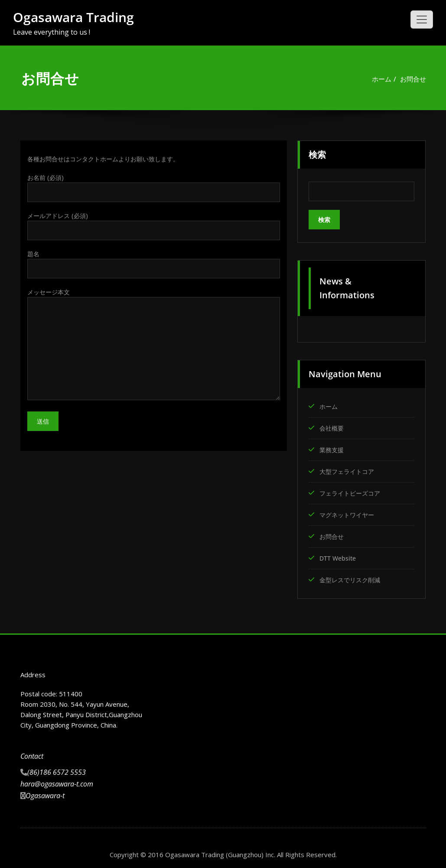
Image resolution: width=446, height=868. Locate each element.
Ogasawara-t (45, 792)
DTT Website (339, 555)
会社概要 (332, 427)
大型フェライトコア (349, 470)
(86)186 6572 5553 (57, 768)
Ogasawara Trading (73, 17)
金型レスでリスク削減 (352, 576)
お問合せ (413, 79)
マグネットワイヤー (349, 512)
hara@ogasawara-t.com (57, 780)
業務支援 (332, 449)
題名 (154, 266)
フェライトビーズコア (352, 491)
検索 (317, 155)
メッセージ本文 (154, 346)
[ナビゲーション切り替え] (422, 20)
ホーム (382, 79)
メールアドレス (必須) (154, 227)
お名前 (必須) (154, 188)
